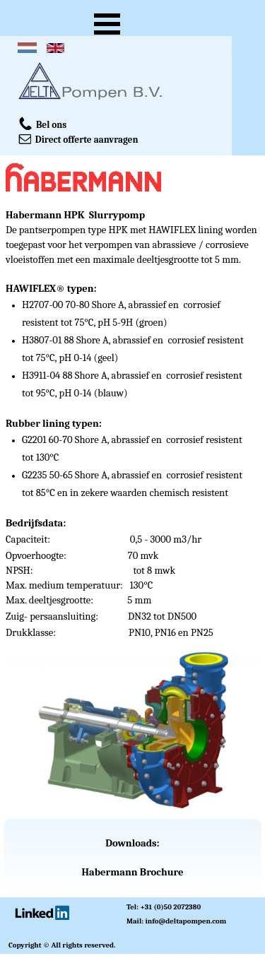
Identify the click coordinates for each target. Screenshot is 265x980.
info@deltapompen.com (186, 921)
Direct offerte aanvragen (78, 138)
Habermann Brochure (132, 872)
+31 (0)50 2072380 (170, 907)
